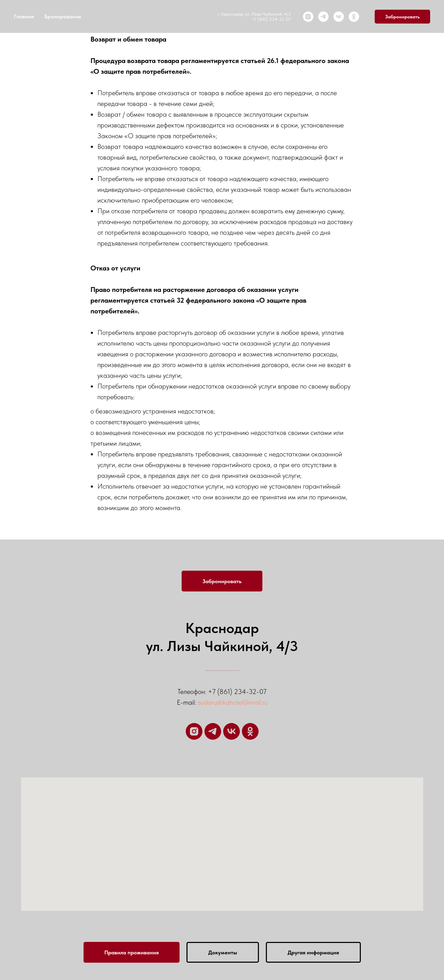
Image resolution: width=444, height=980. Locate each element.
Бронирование (63, 16)
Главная (24, 16)
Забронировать (402, 17)
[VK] (339, 17)
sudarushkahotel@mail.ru (233, 702)
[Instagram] (308, 17)
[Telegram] (323, 17)
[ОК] (354, 17)
